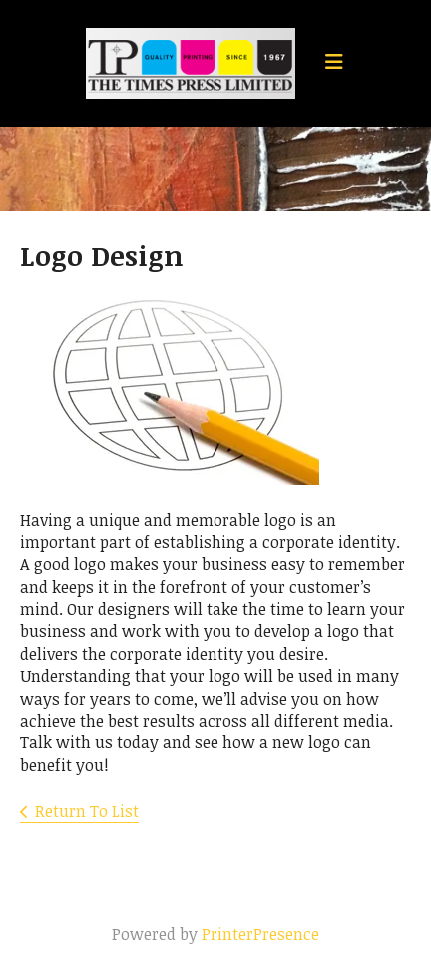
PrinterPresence (260, 934)
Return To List (87, 811)
